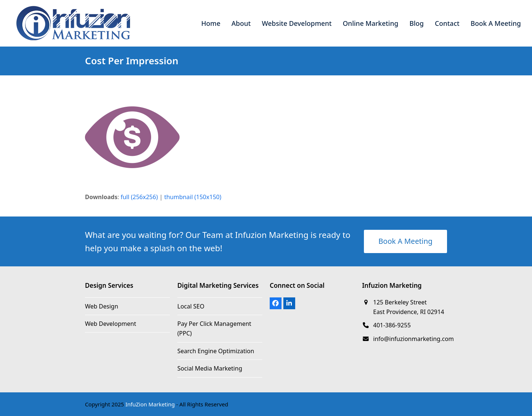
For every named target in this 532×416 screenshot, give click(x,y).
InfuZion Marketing (150, 404)
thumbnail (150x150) (193, 197)
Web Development (110, 324)
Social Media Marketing (210, 368)
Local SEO (191, 306)
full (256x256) (139, 197)
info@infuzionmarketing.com (414, 339)
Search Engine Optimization (216, 351)
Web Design (102, 306)
